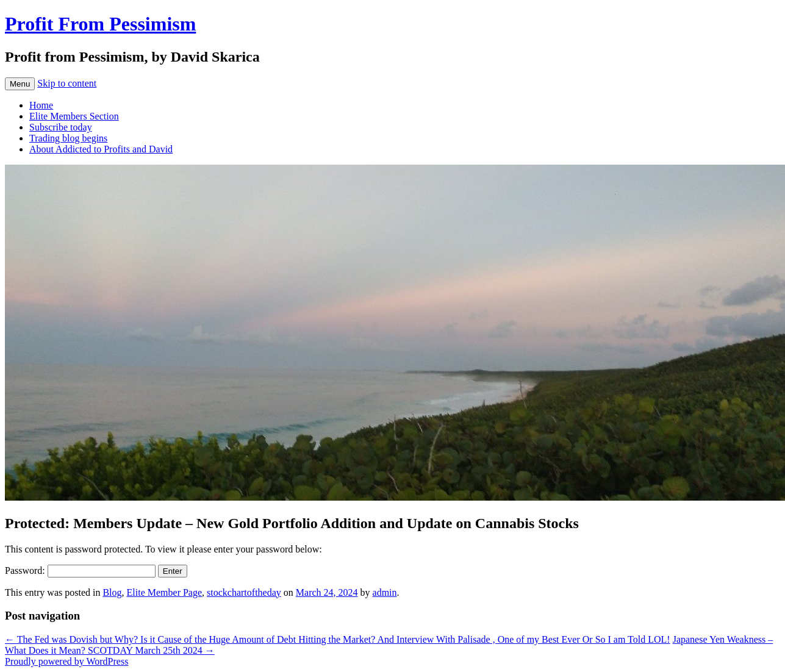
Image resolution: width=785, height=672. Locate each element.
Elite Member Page (165, 592)
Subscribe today (61, 127)
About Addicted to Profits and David (101, 149)
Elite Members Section (74, 116)
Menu (20, 84)
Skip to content (67, 83)
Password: (80, 570)
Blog (112, 592)
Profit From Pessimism (100, 24)
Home (41, 105)
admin (385, 592)
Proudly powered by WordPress (66, 661)
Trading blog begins (68, 138)
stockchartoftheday (244, 592)
